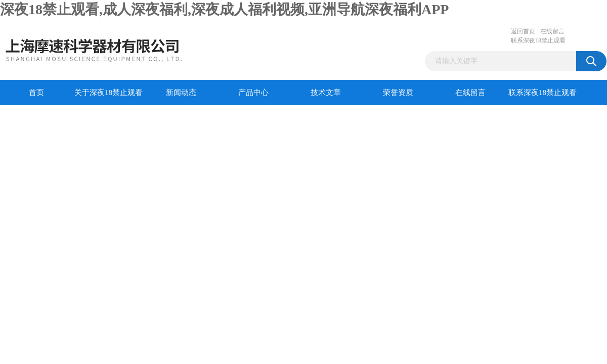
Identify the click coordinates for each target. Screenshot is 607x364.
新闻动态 (181, 93)
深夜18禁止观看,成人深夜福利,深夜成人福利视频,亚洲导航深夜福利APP (224, 9)
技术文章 (326, 93)
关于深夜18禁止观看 (109, 93)
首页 (36, 93)
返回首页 (523, 31)
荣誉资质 (398, 93)
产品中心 (253, 93)
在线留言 (552, 31)
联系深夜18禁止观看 (538, 40)
